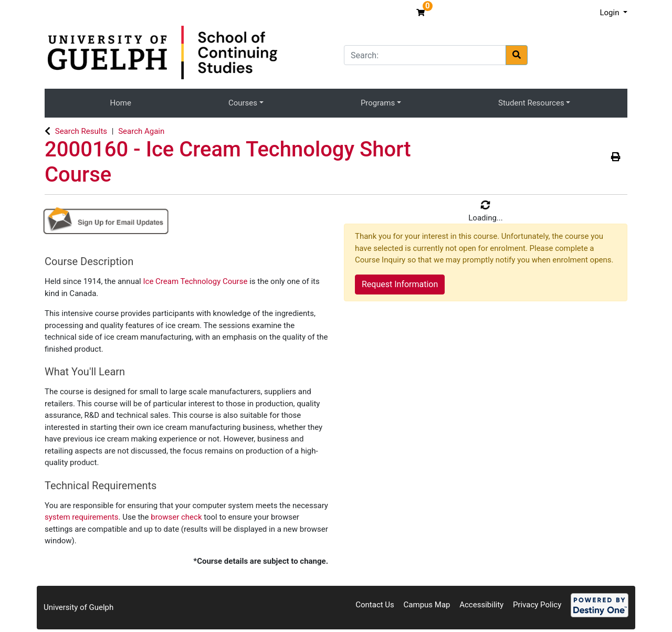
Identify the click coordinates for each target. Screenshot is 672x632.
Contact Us (375, 605)
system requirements (82, 517)
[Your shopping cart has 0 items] (422, 13)
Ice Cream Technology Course (196, 281)
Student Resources (531, 103)
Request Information (400, 284)
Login (610, 13)
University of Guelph (78, 607)
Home (121, 103)
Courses (243, 103)
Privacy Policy (537, 605)
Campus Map (427, 605)
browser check (176, 517)
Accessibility (481, 605)
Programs (378, 103)
